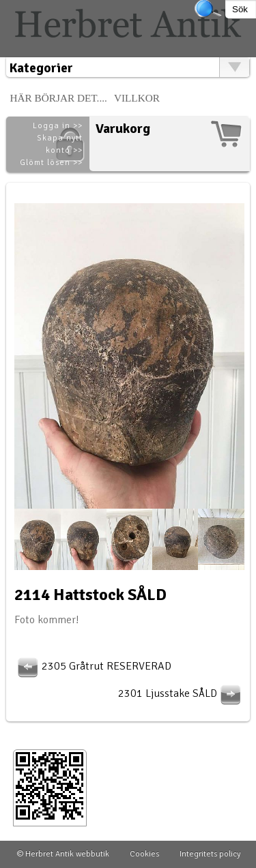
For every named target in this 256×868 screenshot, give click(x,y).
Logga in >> (58, 126)
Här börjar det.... (58, 98)
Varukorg (123, 129)
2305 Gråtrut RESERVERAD (93, 666)
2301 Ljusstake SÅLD (181, 693)
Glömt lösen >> (51, 163)
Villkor (137, 98)
